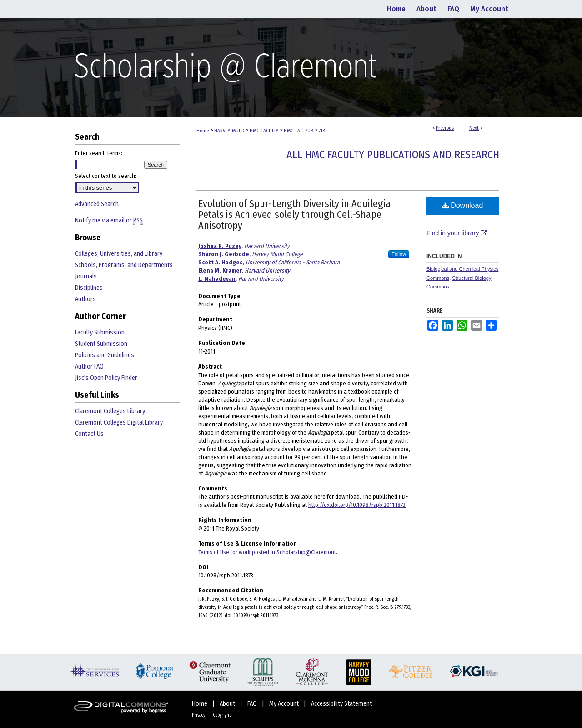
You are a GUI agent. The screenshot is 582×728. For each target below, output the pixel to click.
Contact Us (89, 434)
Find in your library (457, 233)
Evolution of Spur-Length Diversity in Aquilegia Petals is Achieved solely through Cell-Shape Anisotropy (294, 215)
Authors (85, 299)
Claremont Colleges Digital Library (119, 422)
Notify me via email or (109, 220)
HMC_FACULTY (264, 131)
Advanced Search (97, 204)
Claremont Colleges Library (110, 411)
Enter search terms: (99, 153)
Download (463, 205)
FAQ (253, 704)
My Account (285, 704)
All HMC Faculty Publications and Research (393, 155)
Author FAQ (89, 367)
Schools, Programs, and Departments (124, 265)
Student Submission (101, 344)
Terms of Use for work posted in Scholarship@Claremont (267, 552)
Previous (445, 128)
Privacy (199, 715)
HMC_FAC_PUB (299, 131)
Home (203, 131)
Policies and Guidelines (105, 355)
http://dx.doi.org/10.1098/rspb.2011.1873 (357, 505)
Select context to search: (106, 176)
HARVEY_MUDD (229, 131)
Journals (86, 276)
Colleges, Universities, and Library (119, 254)
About (228, 704)
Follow (399, 254)
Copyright (222, 715)
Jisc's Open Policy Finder (106, 378)
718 (322, 131)
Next (474, 128)
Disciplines (89, 288)
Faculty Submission (100, 332)
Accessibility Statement (341, 704)
